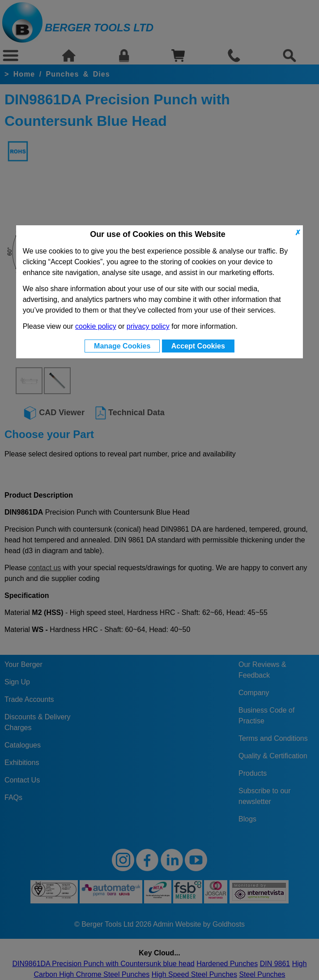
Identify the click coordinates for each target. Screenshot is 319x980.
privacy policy (148, 326)
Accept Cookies (198, 346)
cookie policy (96, 326)
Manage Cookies (122, 346)
